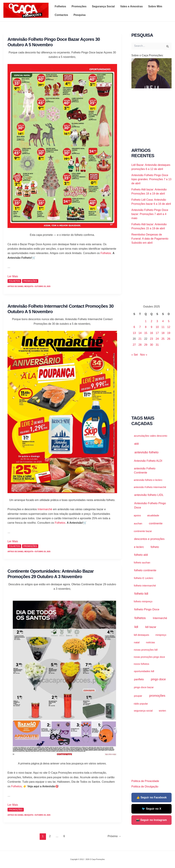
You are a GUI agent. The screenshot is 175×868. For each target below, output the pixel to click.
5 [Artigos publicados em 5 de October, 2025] (169, 321)
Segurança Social (103, 6)
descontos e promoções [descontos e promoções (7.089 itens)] (149, 539)
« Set (135, 355)
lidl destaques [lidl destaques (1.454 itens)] (142, 635)
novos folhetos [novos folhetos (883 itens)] (141, 664)
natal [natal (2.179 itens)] (137, 642)
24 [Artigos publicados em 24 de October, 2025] (157, 339)
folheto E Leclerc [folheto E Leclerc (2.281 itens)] (144, 578)
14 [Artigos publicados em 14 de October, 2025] (140, 333)
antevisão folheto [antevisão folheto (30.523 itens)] (147, 452)
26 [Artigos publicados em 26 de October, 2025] (169, 339)
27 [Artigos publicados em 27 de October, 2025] (134, 345)
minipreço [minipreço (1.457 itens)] (161, 635)
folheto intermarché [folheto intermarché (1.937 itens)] (145, 586)
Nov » (144, 355)
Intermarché (45, 509)
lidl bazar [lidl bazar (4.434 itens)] (151, 627)
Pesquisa (79, 15)
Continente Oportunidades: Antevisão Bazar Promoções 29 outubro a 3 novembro (51, 574)
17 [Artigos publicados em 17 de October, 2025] (157, 333)
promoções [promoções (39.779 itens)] (157, 696)
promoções (30, 281)
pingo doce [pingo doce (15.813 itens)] (158, 679)
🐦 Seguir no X (152, 809)
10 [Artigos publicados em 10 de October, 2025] (157, 327)
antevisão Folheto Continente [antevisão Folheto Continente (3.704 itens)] (145, 471)
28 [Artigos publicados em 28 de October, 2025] (140, 345)
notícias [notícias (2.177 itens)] (150, 642)
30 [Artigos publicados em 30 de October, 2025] (151, 345)
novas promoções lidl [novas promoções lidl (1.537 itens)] (146, 650)
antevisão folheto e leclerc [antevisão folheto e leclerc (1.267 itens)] (148, 480)
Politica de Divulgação (145, 787)
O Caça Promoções (7, 18)
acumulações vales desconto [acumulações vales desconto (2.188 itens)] (150, 436)
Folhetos (60, 6)
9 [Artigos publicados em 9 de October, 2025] (152, 327)
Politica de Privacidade (145, 781)
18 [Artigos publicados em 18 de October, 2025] (163, 333)
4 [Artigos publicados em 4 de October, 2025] (163, 321)
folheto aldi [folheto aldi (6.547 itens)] (141, 555)
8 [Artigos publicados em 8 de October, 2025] (146, 327)
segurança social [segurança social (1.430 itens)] (143, 711)
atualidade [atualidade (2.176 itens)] (153, 515)
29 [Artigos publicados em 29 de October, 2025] (146, 345)
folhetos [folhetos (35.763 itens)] (140, 618)
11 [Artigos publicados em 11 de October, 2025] (163, 327)
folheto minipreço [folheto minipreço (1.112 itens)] (143, 601)
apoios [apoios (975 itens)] (137, 515)
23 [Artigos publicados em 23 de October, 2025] (151, 339)
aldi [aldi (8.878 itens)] (136, 444)
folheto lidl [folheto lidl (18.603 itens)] (141, 594)
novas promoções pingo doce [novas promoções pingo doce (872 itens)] (149, 657)
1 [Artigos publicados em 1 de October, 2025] (146, 321)
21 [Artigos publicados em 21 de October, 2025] (140, 339)
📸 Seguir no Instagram (152, 820)
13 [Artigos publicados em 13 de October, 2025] (134, 333)
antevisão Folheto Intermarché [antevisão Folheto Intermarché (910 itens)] (150, 487)
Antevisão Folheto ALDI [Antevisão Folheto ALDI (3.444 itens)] (148, 461)
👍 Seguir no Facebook (152, 797)
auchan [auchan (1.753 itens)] (138, 523)
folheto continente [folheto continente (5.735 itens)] (145, 570)
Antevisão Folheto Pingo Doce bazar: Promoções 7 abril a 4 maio (150, 214)
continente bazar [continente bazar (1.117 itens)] (143, 531)
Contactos (61, 15)
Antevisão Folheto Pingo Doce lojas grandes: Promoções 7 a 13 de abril (151, 179)
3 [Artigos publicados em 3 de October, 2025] (157, 321)
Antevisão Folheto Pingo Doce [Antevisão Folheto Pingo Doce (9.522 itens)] (150, 505)
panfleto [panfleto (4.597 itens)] (139, 679)
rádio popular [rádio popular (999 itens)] (141, 704)
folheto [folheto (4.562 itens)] (155, 547)
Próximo (114, 836)
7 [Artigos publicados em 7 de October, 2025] (140, 327)
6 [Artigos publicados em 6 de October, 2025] (134, 327)
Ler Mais (13, 276)
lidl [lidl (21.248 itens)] (136, 627)
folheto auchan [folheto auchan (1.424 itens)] (142, 563)
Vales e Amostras (131, 6)
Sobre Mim (155, 6)
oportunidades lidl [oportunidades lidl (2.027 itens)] (144, 671)
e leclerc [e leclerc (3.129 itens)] (139, 547)
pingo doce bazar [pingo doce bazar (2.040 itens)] (144, 687)
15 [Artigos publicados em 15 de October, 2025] (146, 333)
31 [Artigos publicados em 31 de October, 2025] (157, 345)
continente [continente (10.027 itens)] (156, 523)
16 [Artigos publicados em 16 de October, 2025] (151, 333)
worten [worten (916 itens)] (162, 711)
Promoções (79, 6)
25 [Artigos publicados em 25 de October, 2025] (163, 339)
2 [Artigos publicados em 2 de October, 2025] (152, 321)
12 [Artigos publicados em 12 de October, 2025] (169, 327)
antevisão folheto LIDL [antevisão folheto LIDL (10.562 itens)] (149, 495)
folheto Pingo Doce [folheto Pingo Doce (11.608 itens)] (147, 609)
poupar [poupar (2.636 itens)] (138, 696)
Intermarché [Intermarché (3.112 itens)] (160, 618)
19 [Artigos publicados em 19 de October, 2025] (169, 333)
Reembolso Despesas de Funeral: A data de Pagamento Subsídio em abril (150, 239)
